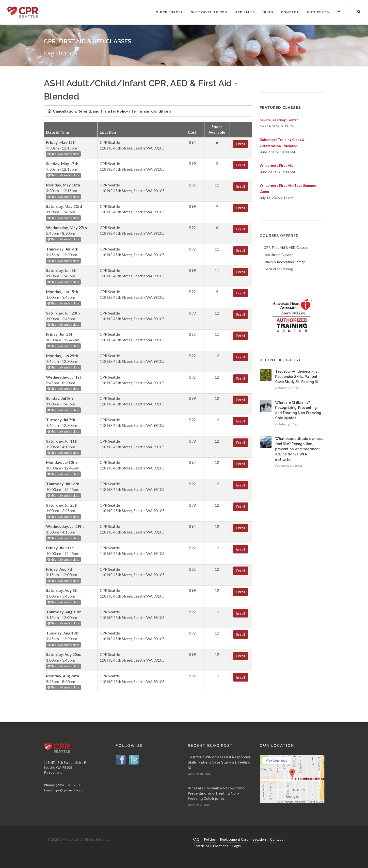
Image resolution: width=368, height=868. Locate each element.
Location (259, 839)
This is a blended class (63, 154)
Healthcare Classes (279, 255)
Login (237, 846)
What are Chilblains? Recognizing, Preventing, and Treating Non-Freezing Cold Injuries (217, 793)
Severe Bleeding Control (280, 120)
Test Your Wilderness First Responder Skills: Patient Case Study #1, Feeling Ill (297, 377)
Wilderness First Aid (277, 165)
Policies (210, 839)
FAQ (196, 839)
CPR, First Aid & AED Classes (286, 247)
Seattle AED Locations (211, 846)
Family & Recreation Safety (284, 262)
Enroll (241, 144)
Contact (276, 839)
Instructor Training (278, 269)
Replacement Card (234, 839)
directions (53, 772)
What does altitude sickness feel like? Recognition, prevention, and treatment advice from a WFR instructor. (299, 449)
